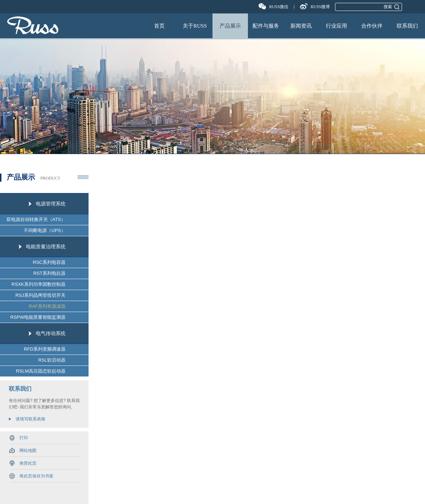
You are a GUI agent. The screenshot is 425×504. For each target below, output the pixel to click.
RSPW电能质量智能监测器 (38, 317)
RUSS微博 (320, 7)
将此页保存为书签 (36, 476)
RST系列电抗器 (49, 273)
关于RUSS (195, 26)
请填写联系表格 (30, 419)
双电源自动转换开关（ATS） (36, 219)
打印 (24, 438)
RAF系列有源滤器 (47, 306)
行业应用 (336, 26)
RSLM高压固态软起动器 (41, 371)
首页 (159, 26)
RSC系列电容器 (49, 262)
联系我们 (407, 26)
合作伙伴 (372, 26)
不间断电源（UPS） (45, 230)
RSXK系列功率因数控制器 (39, 284)
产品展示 (230, 26)
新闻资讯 (301, 26)
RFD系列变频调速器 (45, 349)
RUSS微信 (279, 7)
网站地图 (28, 451)
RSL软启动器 (52, 360)
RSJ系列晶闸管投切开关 (40, 295)
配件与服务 (266, 26)
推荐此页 (28, 463)
